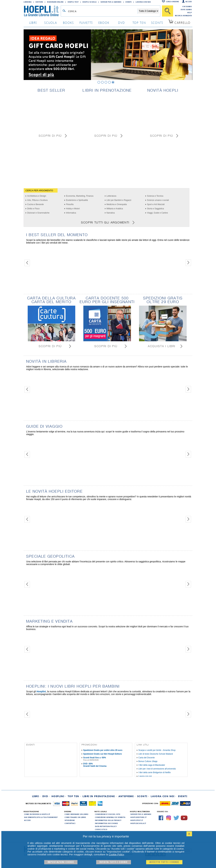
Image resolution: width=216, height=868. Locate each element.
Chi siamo (187, 6)
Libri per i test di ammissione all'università (157, 769)
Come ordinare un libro (77, 814)
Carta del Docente (147, 758)
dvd (122, 23)
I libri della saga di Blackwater (152, 765)
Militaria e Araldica (115, 209)
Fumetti (86, 23)
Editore (39, 2)
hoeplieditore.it (138, 817)
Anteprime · (127, 796)
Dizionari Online (55, 2)
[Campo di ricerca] (103, 11)
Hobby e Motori (73, 209)
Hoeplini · (59, 796)
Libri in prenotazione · (100, 796)
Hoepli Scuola (90, 2)
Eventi (129, 2)
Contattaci (70, 823)
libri (33, 23)
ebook (104, 23)
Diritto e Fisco (33, 209)
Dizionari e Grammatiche (38, 213)
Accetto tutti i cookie (164, 862)
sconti (157, 23)
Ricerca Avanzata (183, 16)
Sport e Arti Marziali (156, 204)
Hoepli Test (73, 2)
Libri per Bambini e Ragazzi (119, 200)
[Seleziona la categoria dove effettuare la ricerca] (148, 11)
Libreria (28, 2)
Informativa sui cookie (106, 823)
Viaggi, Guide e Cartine (157, 213)
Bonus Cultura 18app (148, 761)
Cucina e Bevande (35, 204)
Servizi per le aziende (111, 2)
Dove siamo (186, 9)
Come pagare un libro (75, 817)
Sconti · (143, 796)
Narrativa (111, 213)
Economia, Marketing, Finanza (80, 196)
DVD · (46, 796)
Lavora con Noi (143, 2)
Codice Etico (101, 829)
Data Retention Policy (106, 826)
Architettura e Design (37, 196)
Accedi (189, 2)
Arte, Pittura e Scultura (37, 200)
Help (190, 12)
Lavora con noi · (163, 796)
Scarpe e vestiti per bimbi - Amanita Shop (157, 750)
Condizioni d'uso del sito (108, 814)
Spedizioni (70, 820)
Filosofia (70, 204)
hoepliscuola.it (138, 823)
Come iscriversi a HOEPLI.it (37, 814)
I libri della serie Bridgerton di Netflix (154, 772)
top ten (139, 23)
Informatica (71, 213)
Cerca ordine (173, 2)
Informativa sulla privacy (108, 820)
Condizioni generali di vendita (110, 817)
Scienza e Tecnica (155, 196)
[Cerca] (168, 11)
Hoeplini (41, 691)
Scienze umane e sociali (158, 200)
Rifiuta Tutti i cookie (114, 862)
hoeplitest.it (137, 820)
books (68, 23)
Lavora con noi (145, 776)
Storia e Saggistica (155, 209)
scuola (51, 23)
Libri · (36, 796)
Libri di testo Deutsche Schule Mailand (156, 754)
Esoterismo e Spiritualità (77, 200)
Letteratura (111, 196)
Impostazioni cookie (61, 862)
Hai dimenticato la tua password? (41, 817)
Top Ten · (74, 796)
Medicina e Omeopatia (117, 204)
